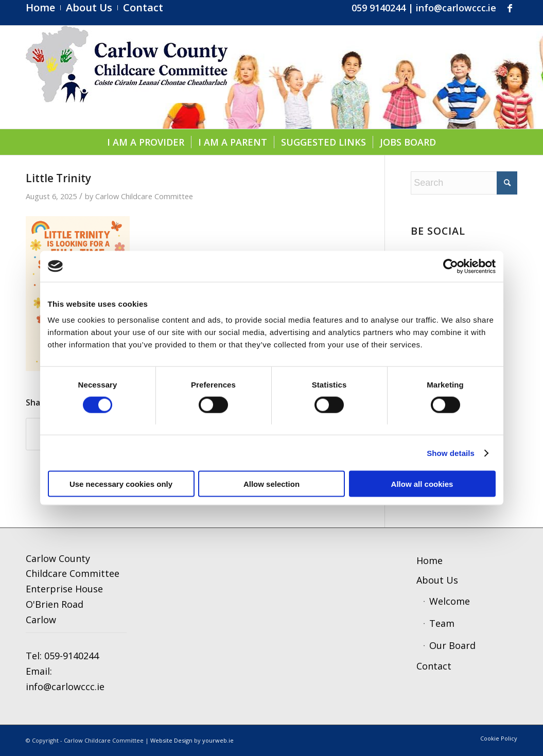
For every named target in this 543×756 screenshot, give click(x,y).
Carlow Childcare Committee (144, 196)
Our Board (452, 645)
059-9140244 (72, 656)
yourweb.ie (218, 740)
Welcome (450, 601)
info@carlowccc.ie (456, 8)
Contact (434, 666)
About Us (437, 580)
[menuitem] (43, 8)
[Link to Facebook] (510, 8)
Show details (451, 453)
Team (442, 623)
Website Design (171, 740)
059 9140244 (379, 8)
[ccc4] (127, 77)
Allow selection (271, 484)
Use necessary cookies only (121, 484)
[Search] (464, 183)
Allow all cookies (422, 484)
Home (430, 560)
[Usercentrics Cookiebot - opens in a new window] (451, 266)
